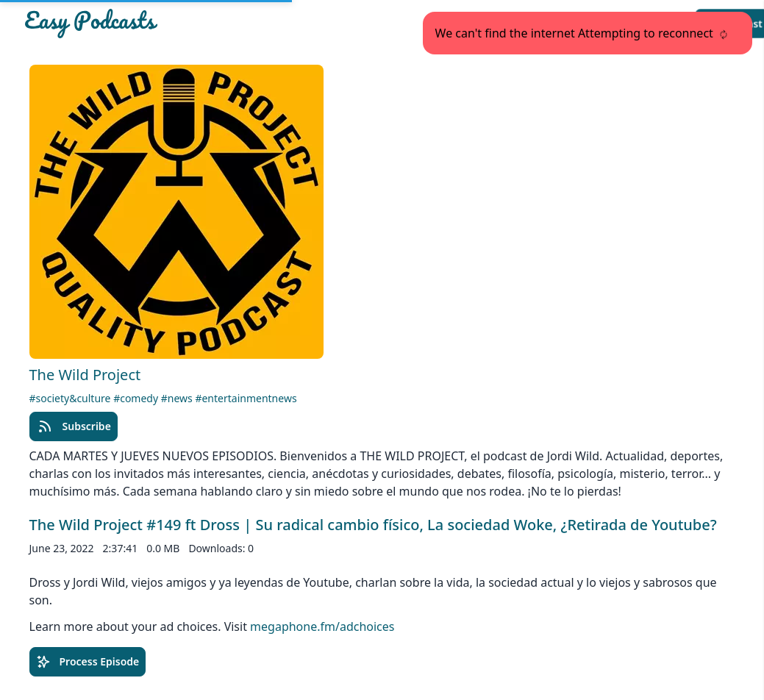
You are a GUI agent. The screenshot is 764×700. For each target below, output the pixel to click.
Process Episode (88, 662)
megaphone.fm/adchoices (322, 626)
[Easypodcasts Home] (139, 24)
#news (178, 398)
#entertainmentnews (246, 398)
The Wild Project (85, 375)
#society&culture (72, 398)
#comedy (137, 398)
